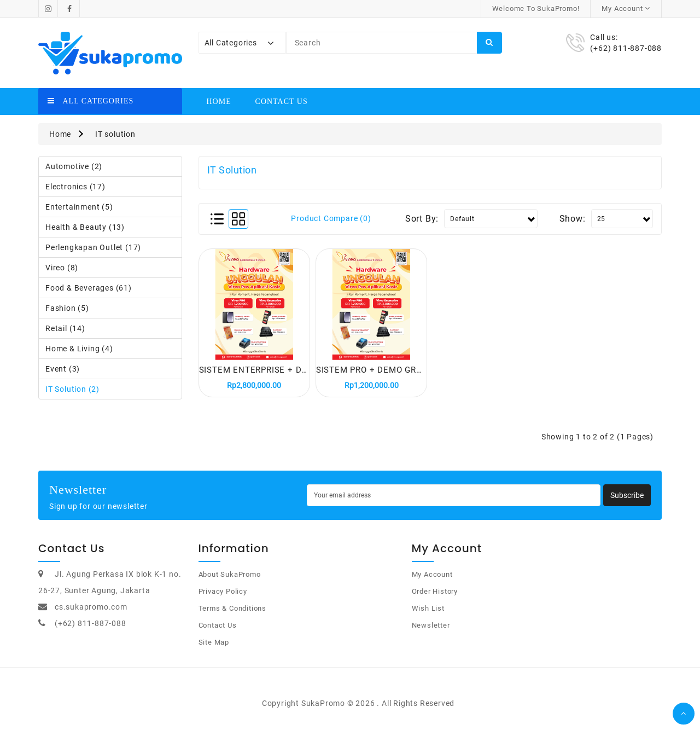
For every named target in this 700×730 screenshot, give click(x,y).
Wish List (428, 613)
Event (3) (63, 369)
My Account (432, 579)
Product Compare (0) (331, 218)
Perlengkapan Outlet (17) (93, 247)
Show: (573, 219)
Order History (435, 596)
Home (219, 102)
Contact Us (282, 102)
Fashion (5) (67, 308)
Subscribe (627, 500)
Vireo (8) (62, 268)
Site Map (214, 647)
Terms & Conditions (232, 613)
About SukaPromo (230, 579)
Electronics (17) (75, 187)
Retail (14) (65, 328)
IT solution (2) (72, 389)
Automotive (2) (74, 166)
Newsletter (431, 630)
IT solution (115, 134)
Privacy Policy (223, 596)
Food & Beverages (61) (89, 288)
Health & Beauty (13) (85, 227)
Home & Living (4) (79, 349)
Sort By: (422, 219)
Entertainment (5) (79, 207)
